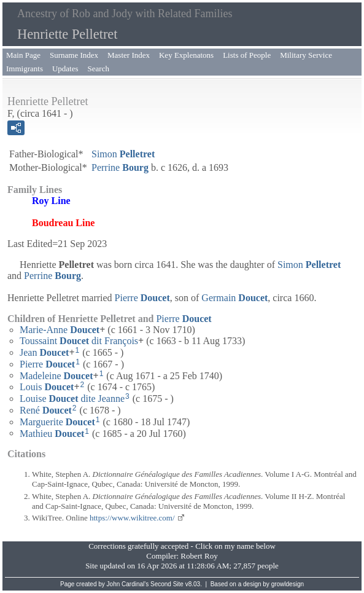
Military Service (306, 55)
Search (99, 69)
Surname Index (74, 55)
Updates (65, 69)
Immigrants (25, 69)
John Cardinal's (128, 584)
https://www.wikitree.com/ (132, 518)
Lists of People (247, 55)
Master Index (129, 55)
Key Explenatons (186, 55)
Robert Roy (199, 556)
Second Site (167, 584)
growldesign (288, 584)
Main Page (23, 55)
